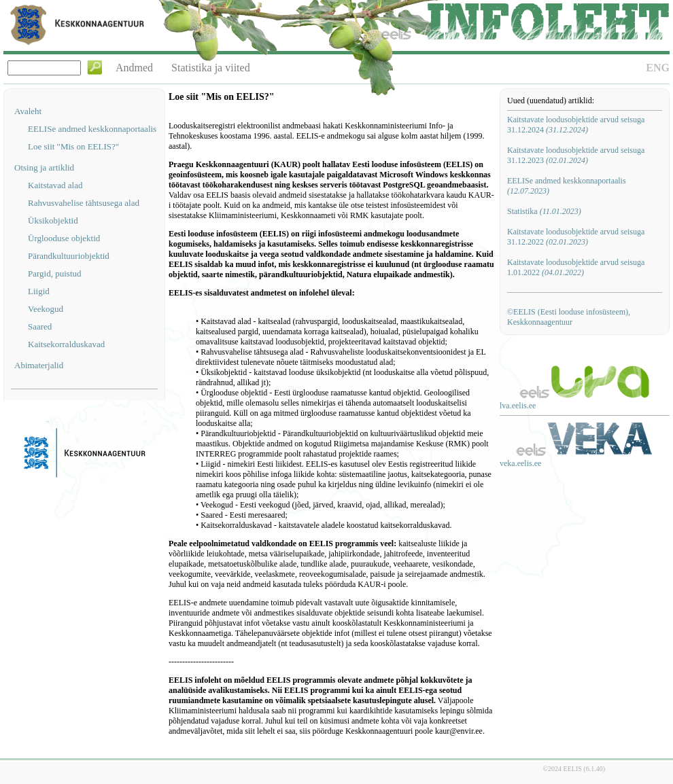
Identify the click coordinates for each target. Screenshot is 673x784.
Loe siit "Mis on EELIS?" (73, 146)
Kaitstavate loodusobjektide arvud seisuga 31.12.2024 (576, 125)
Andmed (134, 68)
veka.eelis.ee (520, 463)
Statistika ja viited (211, 68)
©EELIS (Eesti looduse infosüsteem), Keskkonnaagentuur (569, 317)
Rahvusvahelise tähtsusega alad (84, 203)
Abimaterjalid (39, 365)
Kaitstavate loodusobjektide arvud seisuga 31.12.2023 (576, 155)
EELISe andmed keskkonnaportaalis (92, 129)
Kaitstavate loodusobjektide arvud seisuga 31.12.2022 (576, 237)
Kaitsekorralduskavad (66, 344)
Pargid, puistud (55, 273)
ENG (658, 68)
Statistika (544, 211)
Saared (40, 326)
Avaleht (28, 111)
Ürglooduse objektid (64, 238)
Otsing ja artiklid (44, 167)
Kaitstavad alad (55, 185)
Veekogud (46, 309)
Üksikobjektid (53, 220)
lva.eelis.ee (518, 406)
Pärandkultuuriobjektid (69, 256)
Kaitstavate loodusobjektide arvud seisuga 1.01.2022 (576, 267)
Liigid (39, 291)
